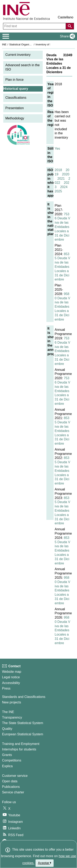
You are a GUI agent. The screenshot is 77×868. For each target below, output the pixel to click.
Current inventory (18, 55)
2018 (58, 170)
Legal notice (11, 677)
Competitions (12, 760)
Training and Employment (21, 744)
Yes (57, 149)
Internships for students (19, 749)
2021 (61, 179)
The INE (8, 712)
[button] (67, 36)
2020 (66, 174)
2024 (64, 187)
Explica (7, 766)
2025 (58, 191)
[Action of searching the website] (70, 26)
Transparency (12, 717)
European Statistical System (23, 734)
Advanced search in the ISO (22, 67)
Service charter (13, 792)
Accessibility (11, 683)
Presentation (15, 108)
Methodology (15, 118)
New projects (11, 702)
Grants (7, 755)
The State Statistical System (23, 723)
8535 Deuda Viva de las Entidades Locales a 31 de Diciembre (62, 267)
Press (6, 688)
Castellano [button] (66, 17)
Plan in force (14, 80)
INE (4, 44)
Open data (10, 781)
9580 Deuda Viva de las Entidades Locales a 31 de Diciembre (62, 307)
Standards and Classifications (24, 697)
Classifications (16, 98)
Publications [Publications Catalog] (11, 787)
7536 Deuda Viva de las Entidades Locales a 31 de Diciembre (62, 227)
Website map (12, 672)
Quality (7, 729)
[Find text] (35, 26)
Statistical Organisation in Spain (28, 44)
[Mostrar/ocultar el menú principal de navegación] (6, 36)
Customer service (15, 776)
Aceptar (45, 863)
